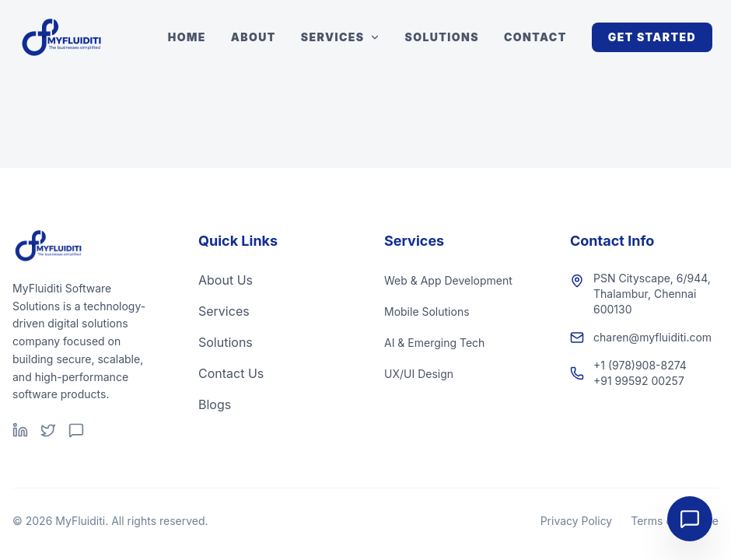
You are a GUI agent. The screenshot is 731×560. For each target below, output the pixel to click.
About (254, 37)
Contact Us (231, 373)
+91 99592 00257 (639, 381)
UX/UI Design (419, 374)
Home (187, 37)
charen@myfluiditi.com (652, 337)
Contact (535, 37)
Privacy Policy (577, 521)
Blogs (215, 404)
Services (341, 37)
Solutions (442, 37)
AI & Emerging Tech (434, 343)
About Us (226, 280)
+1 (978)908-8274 (640, 365)
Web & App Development (448, 280)
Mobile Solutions (427, 311)
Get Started (652, 37)
